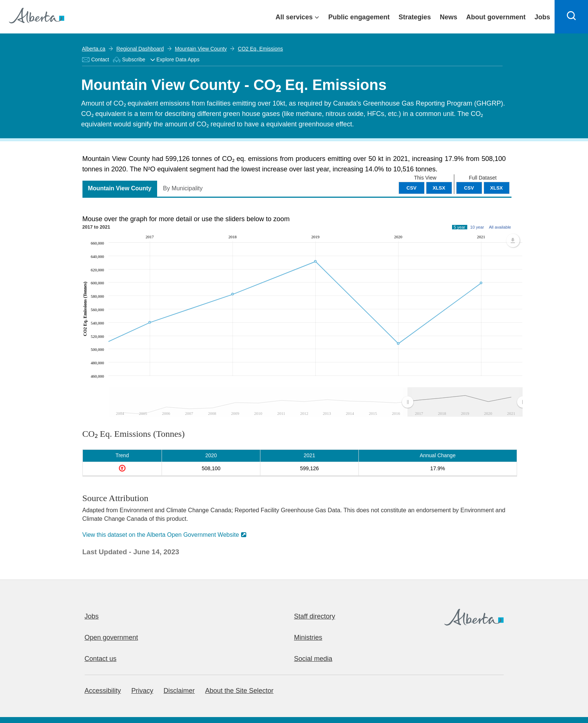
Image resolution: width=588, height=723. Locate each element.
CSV (469, 188)
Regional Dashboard (140, 49)
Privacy (142, 691)
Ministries (308, 638)
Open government (111, 638)
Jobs (92, 616)
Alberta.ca (94, 49)
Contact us (101, 659)
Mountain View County (201, 49)
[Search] (571, 17)
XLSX (497, 188)
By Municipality (183, 188)
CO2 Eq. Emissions (260, 49)
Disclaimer (179, 691)
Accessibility (103, 691)
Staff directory (315, 616)
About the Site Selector (239, 691)
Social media (313, 659)
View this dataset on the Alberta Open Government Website (161, 535)
